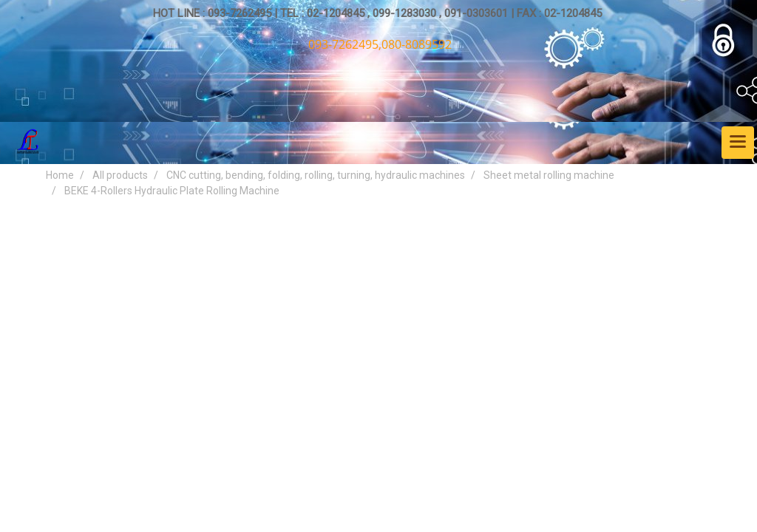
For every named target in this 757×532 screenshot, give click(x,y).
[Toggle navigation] (738, 143)
